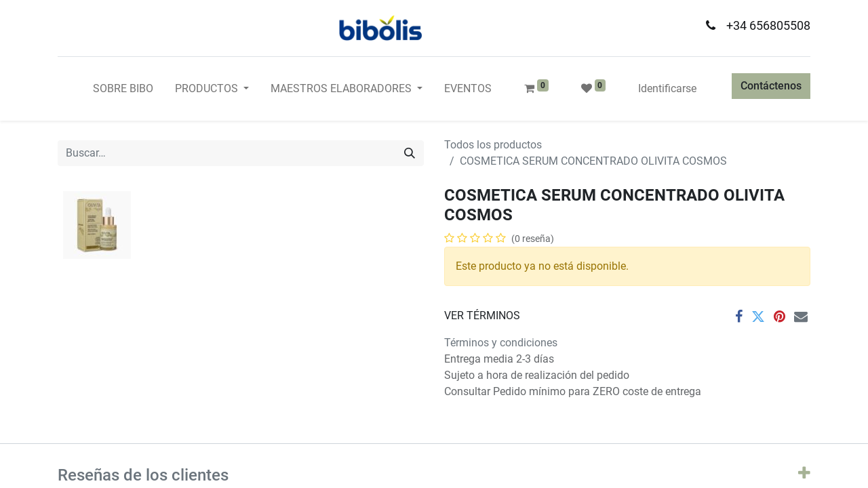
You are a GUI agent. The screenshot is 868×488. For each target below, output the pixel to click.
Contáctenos (771, 86)
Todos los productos (493, 145)
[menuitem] (123, 89)
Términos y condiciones (501, 343)
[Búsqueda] (410, 153)
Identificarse (667, 88)
